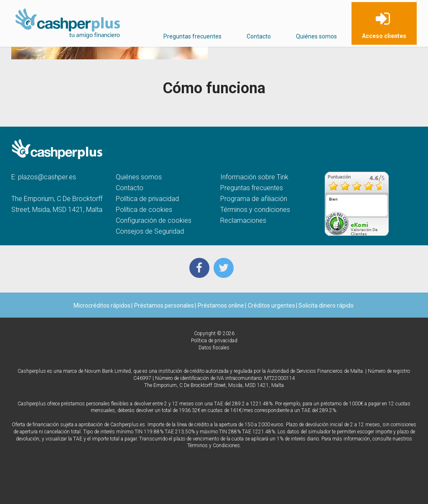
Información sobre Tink (254, 177)
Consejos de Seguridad (150, 231)
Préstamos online (221, 305)
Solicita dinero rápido (325, 305)
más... (380, 213)
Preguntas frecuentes (192, 36)
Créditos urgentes (271, 305)
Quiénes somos (316, 36)
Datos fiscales (214, 348)
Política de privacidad (147, 199)
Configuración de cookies (154, 220)
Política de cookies (144, 210)
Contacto (259, 36)
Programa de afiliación (254, 199)
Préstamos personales (164, 305)
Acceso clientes (384, 36)
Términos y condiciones (255, 210)
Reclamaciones (243, 220)
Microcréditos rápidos (102, 305)
